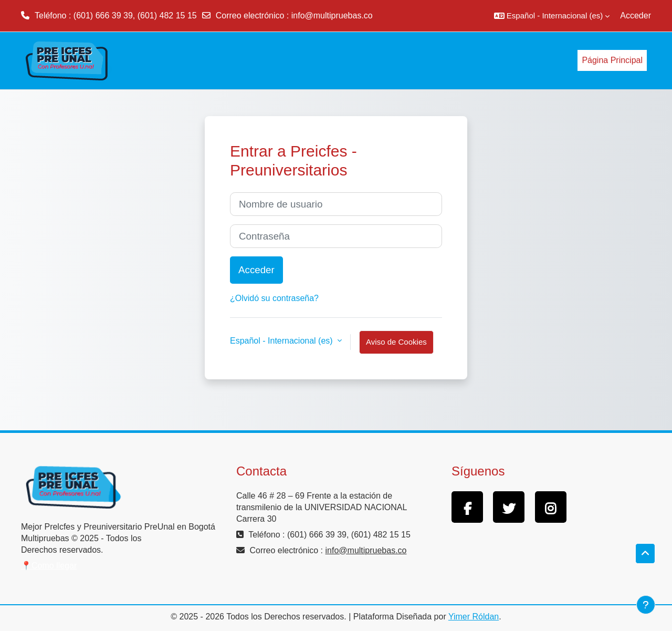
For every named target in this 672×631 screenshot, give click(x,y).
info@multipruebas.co (332, 15)
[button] (552, 16)
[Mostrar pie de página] (646, 605)
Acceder (636, 15)
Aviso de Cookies (396, 342)
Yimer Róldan (474, 617)
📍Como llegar (49, 566)
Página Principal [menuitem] (612, 60)
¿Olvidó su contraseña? (274, 298)
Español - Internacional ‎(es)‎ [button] (282, 341)
